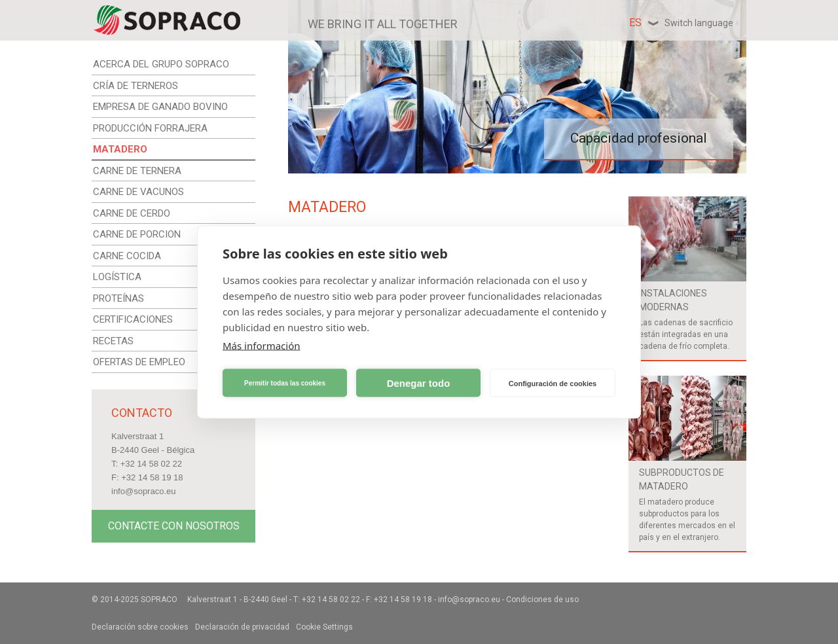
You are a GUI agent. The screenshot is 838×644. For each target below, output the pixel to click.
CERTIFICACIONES (133, 319)
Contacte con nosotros (174, 526)
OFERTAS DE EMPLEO (139, 362)
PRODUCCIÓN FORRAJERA (150, 128)
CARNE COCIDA (127, 256)
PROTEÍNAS (118, 298)
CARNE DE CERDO (132, 213)
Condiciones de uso (542, 599)
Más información (262, 346)
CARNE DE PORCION (137, 234)
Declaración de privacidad (242, 627)
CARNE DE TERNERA (137, 171)
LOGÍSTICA (117, 277)
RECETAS (113, 341)
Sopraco (159, 599)
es (681, 23)
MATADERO (120, 149)
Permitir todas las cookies (285, 383)
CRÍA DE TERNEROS (136, 86)
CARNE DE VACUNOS (138, 192)
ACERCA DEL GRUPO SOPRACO (161, 64)
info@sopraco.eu (143, 491)
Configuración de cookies (553, 383)
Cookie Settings (324, 627)
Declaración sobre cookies (140, 627)
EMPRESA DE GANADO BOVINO (160, 107)
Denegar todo (419, 383)
